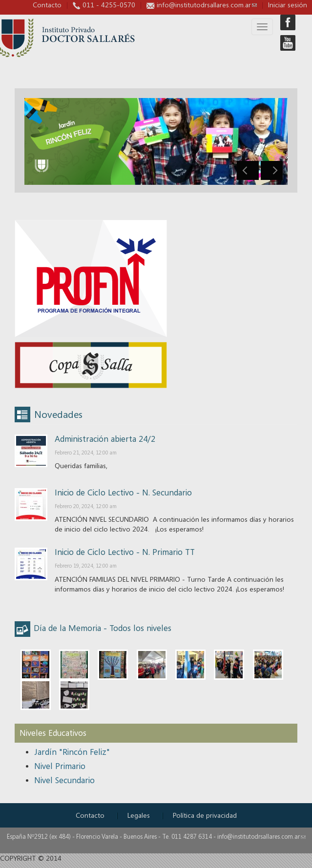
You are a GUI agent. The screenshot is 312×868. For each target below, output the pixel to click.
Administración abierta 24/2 (105, 439)
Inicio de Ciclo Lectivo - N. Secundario (123, 492)
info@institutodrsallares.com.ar (207, 5)
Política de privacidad (205, 815)
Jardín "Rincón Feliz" (72, 752)
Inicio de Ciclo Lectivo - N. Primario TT (125, 552)
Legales (139, 815)
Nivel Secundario (64, 780)
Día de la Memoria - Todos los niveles (103, 628)
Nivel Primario (60, 766)
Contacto (47, 5)
